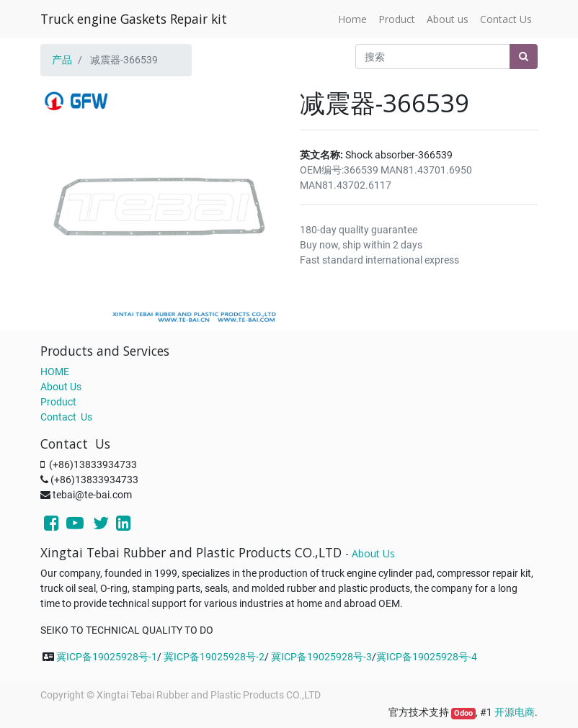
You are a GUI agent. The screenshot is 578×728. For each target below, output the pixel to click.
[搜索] (524, 57)
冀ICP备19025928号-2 (214, 657)
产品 (62, 60)
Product (58, 402)
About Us (61, 387)
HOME (55, 372)
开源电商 (515, 712)
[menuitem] (352, 19)
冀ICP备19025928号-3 (321, 657)
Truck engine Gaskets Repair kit (134, 19)
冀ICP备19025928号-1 (107, 657)
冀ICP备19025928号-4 (427, 657)
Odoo (463, 713)
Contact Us (66, 417)
